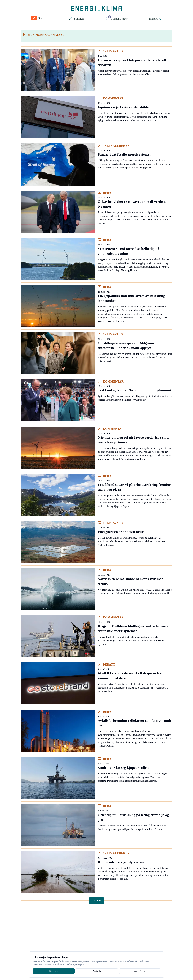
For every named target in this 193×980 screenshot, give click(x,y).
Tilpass (140, 971)
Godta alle (54, 971)
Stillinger (77, 19)
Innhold (156, 19)
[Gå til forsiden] (97, 9)
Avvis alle (97, 971)
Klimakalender (117, 18)
